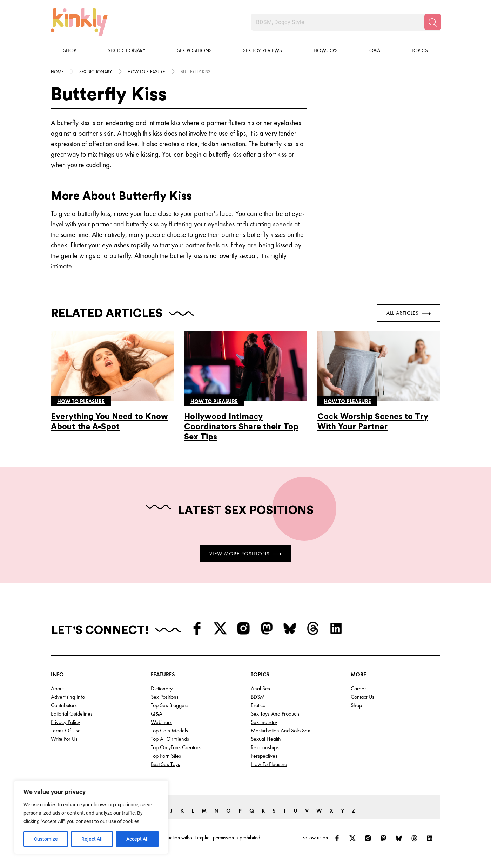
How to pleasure (146, 72)
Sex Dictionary (127, 50)
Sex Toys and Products (275, 714)
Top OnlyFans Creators (176, 747)
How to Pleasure (269, 764)
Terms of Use (66, 730)
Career (358, 688)
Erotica (258, 705)
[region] (91, 817)
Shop (70, 50)
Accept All (137, 839)
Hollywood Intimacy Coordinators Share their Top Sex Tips (241, 427)
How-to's (326, 50)
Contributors (64, 705)
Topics (420, 50)
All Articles (409, 313)
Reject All (92, 839)
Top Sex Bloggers (170, 705)
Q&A (375, 50)
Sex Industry (264, 722)
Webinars (161, 722)
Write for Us (64, 739)
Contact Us (362, 697)
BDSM (258, 697)
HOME (57, 72)
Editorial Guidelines (72, 714)
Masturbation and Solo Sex (280, 730)
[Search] (433, 22)
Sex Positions (194, 50)
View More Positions (245, 553)
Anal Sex (261, 688)
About (57, 688)
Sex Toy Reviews (263, 50)
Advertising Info (68, 697)
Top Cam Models (169, 730)
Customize (46, 839)
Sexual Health (266, 739)
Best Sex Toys (165, 764)
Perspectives (264, 756)
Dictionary (162, 688)
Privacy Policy (65, 722)
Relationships (265, 747)
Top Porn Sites (166, 756)
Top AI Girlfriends (170, 739)
